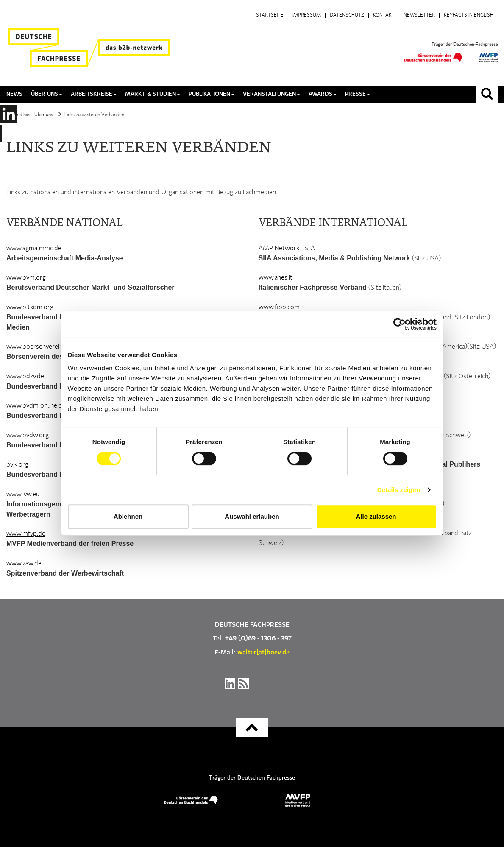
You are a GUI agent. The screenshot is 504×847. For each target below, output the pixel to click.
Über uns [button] (47, 94)
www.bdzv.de (25, 377)
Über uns (44, 115)
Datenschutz (347, 15)
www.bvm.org (27, 278)
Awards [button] (323, 94)
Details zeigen (399, 490)
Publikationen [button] (212, 94)
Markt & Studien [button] (153, 94)
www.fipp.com (279, 307)
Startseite (270, 15)
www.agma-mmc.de (34, 249)
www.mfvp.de (26, 534)
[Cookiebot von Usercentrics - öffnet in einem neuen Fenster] (400, 324)
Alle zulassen (376, 516)
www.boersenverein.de (39, 347)
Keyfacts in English (469, 15)
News (14, 94)
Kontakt (384, 15)
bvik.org (17, 465)
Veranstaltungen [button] (271, 94)
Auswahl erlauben (252, 516)
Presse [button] (358, 94)
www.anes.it (276, 278)
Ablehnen (128, 516)
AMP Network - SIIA (287, 249)
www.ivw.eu (23, 495)
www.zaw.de (24, 564)
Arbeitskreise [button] (94, 94)
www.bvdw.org (28, 436)
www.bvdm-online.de (36, 406)
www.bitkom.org (30, 307)
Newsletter (419, 15)
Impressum (307, 15)
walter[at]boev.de (263, 653)
